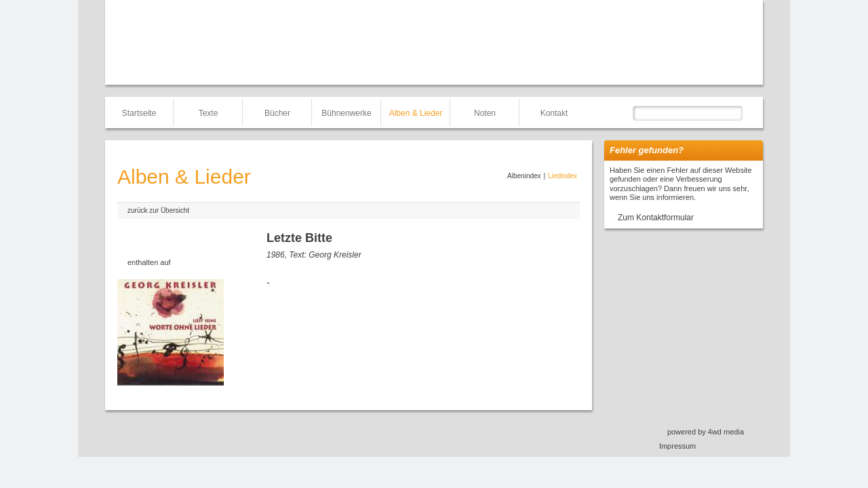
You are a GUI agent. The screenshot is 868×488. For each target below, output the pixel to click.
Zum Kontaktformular (656, 218)
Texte (209, 113)
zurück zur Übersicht (158, 210)
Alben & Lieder (416, 113)
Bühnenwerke (346, 113)
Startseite (139, 113)
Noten (485, 113)
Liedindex (563, 176)
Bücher (277, 113)
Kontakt (554, 113)
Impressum (677, 446)
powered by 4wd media (706, 432)
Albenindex (524, 176)
